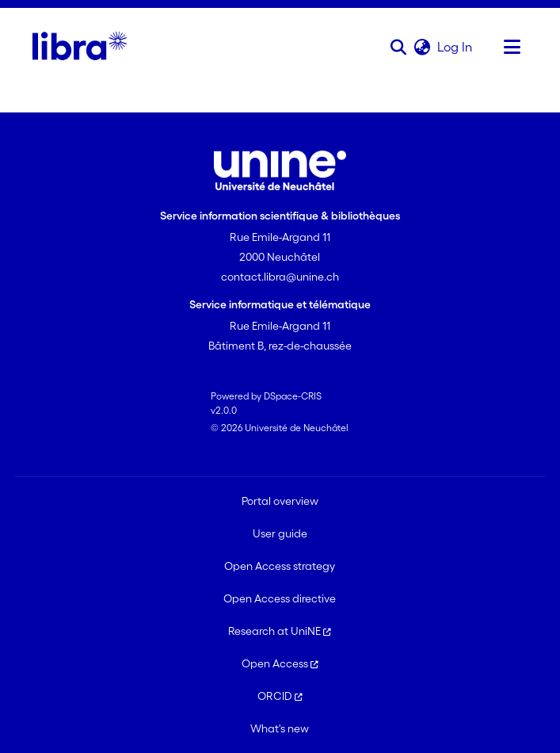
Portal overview (280, 501)
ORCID (280, 696)
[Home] (80, 47)
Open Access (280, 663)
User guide (280, 533)
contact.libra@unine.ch (280, 277)
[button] (398, 47)
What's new (280, 728)
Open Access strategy (280, 566)
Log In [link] (455, 47)
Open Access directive (280, 598)
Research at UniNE (280, 631)
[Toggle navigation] (512, 47)
